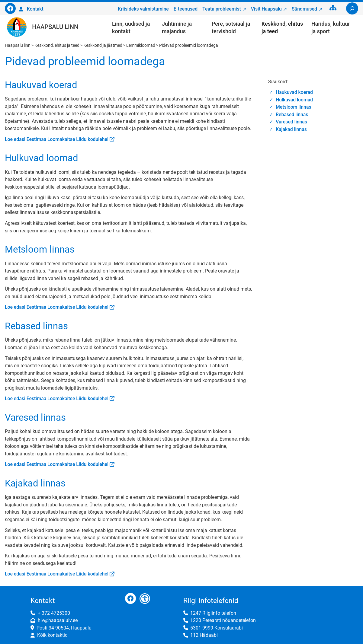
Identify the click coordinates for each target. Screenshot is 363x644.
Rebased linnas (292, 115)
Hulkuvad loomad (294, 100)
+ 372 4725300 (54, 613)
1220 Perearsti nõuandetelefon (223, 620)
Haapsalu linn (55, 27)
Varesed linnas (291, 122)
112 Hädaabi (204, 635)
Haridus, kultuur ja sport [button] (331, 27)
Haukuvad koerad (294, 92)
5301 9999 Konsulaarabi (217, 628)
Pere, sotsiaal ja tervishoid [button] (231, 27)
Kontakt (35, 9)
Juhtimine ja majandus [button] (177, 27)
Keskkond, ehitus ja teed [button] (282, 27)
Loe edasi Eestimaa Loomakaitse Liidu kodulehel (57, 139)
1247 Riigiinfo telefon (213, 613)
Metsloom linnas (293, 107)
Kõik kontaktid (52, 635)
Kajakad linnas (291, 129)
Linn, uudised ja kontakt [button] (131, 27)
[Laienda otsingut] (352, 8)
